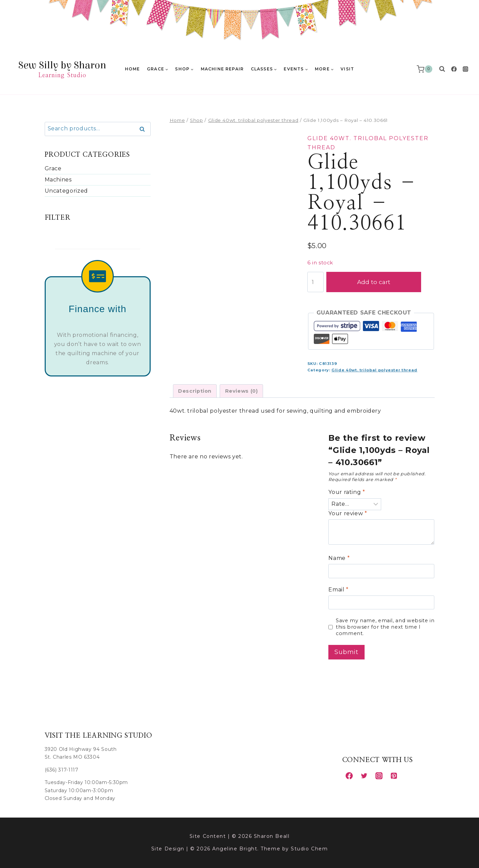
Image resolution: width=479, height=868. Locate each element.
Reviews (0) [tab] (242, 391)
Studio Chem (309, 849)
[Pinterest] (394, 776)
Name (339, 558)
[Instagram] (465, 69)
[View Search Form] (442, 69)
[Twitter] (364, 776)
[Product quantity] (315, 282)
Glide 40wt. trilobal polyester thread (374, 370)
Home (133, 69)
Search (144, 129)
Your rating (347, 492)
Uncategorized (66, 191)
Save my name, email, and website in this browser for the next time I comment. (385, 627)
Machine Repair (222, 69)
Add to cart (380, 282)
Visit (347, 69)
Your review (348, 513)
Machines (58, 180)
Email (338, 590)
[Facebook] (454, 69)
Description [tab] (195, 391)
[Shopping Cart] (426, 69)
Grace (53, 168)
